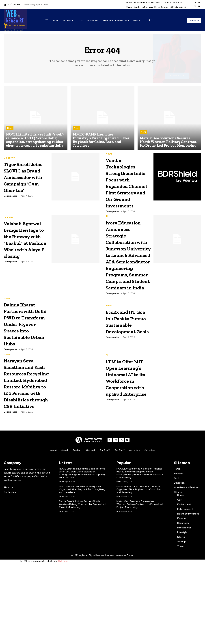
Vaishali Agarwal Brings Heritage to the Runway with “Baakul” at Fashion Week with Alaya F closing (26, 251)
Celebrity (9, 155)
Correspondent (11, 199)
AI (107, 223)
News (10, 128)
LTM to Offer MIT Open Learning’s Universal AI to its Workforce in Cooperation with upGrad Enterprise (127, 435)
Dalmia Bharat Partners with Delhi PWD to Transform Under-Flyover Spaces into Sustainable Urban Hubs (25, 372)
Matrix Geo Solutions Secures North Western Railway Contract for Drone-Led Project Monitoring (82, 582)
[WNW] (89, 518)
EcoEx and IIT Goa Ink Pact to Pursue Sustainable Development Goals (128, 367)
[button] (150, 20)
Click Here (63, 639)
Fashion (8, 223)
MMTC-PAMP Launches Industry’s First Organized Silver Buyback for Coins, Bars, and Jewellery (82, 567)
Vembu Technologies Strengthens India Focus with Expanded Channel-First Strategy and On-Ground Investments (128, 186)
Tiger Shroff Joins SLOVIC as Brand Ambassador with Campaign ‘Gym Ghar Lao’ (26, 177)
